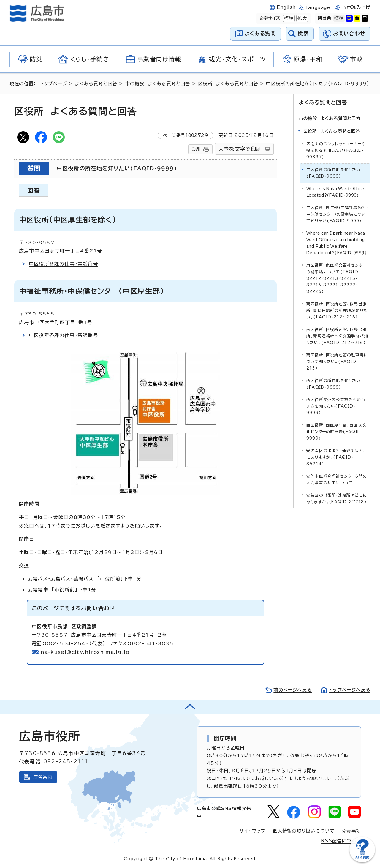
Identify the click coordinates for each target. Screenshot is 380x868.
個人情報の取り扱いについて (304, 831)
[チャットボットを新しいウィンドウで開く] (362, 861)
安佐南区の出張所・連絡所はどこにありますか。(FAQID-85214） (337, 457)
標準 (288, 18)
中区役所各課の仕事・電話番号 (63, 264)
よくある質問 (260, 33)
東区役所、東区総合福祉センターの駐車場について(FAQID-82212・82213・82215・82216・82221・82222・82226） (337, 278)
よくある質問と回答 (96, 84)
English (286, 7)
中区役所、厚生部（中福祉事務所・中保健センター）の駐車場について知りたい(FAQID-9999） (337, 214)
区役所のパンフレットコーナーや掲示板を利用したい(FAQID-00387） (336, 150)
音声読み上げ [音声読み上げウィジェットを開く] (356, 7)
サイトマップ (252, 831)
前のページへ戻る (293, 690)
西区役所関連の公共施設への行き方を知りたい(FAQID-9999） (336, 406)
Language (318, 8)
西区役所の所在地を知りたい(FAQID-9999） (334, 384)
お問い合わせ (349, 33)
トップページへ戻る (350, 690)
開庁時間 (225, 738)
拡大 (302, 18)
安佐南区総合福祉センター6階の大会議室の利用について (337, 480)
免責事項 (351, 831)
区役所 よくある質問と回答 (228, 84)
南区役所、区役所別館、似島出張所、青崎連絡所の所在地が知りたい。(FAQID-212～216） (337, 311)
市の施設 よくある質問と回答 (158, 84)
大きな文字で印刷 (240, 149)
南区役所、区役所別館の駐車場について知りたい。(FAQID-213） (337, 362)
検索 (303, 33)
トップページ (54, 84)
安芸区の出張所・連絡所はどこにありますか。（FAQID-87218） (337, 499)
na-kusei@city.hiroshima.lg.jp (85, 652)
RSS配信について (341, 841)
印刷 (196, 149)
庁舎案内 (43, 777)
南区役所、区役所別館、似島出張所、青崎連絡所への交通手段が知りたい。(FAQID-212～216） (337, 336)
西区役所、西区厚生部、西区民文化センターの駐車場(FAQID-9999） (337, 432)
